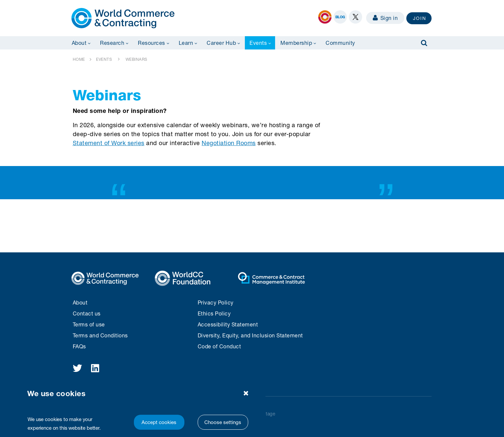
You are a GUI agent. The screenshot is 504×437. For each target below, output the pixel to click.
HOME (79, 59)
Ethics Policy (214, 313)
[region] (139, 408)
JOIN (420, 18)
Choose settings (223, 422)
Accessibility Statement (228, 324)
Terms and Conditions (100, 335)
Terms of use (89, 324)
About (80, 302)
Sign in (385, 18)
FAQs (79, 346)
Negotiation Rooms (229, 143)
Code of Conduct (219, 346)
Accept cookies (159, 422)
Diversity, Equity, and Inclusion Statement (250, 335)
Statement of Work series (109, 143)
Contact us (87, 313)
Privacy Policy (216, 302)
